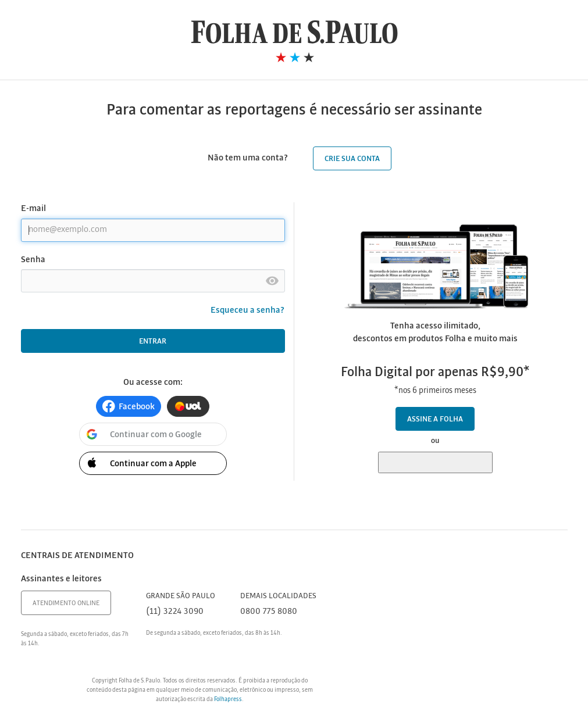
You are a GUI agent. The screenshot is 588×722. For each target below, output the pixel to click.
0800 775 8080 (269, 612)
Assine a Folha (435, 419)
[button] (129, 406)
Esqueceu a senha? (248, 310)
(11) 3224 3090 (175, 612)
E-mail (33, 209)
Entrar (153, 342)
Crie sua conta (352, 159)
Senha (33, 260)
